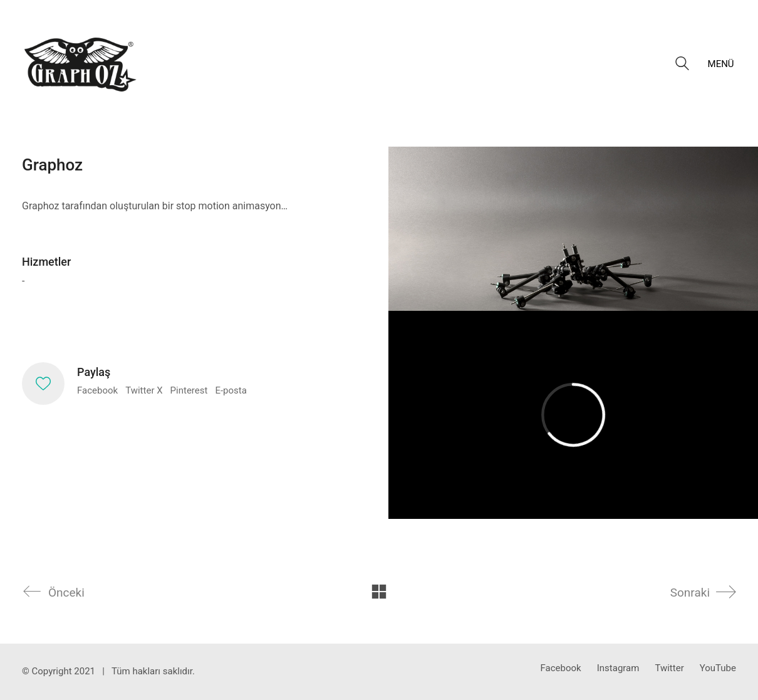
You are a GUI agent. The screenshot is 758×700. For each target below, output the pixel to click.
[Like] (43, 384)
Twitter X (144, 390)
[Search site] (682, 65)
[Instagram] (618, 669)
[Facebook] (561, 669)
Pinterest (189, 390)
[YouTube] (718, 669)
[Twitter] (669, 669)
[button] (722, 64)
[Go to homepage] (80, 64)
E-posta (231, 390)
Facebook (97, 390)
